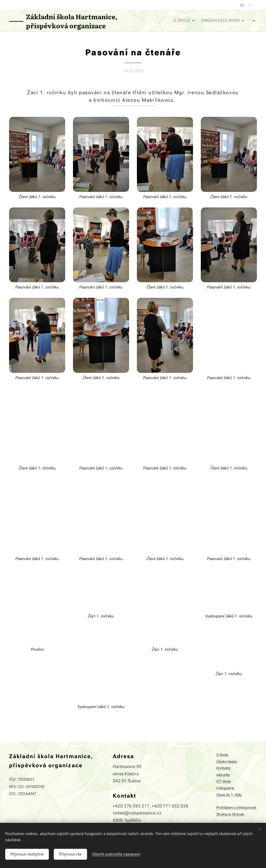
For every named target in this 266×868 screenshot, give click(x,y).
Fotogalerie (226, 788)
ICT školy (224, 781)
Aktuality (223, 775)
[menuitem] (215, 21)
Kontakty (223, 768)
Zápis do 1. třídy (229, 795)
